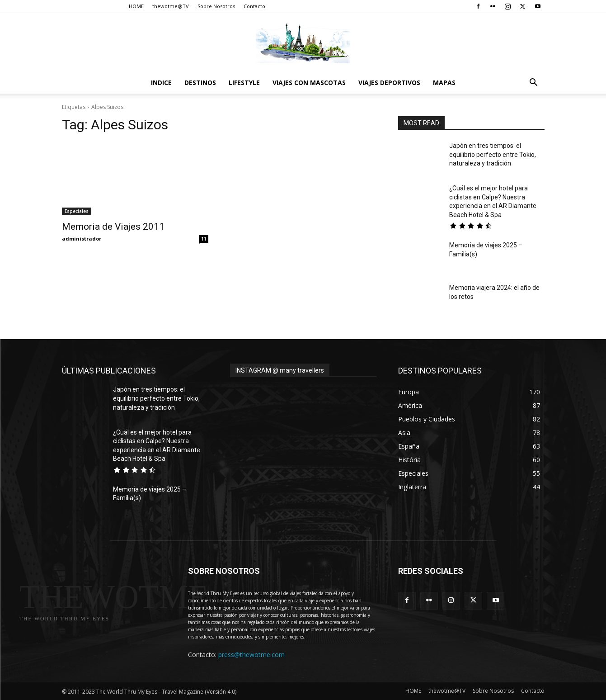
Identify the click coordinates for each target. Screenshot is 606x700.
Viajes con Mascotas (309, 83)
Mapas (444, 83)
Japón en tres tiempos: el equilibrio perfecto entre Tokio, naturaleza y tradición (493, 154)
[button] (534, 83)
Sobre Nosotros (216, 6)
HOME (136, 6)
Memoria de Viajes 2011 (113, 227)
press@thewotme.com (251, 655)
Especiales (77, 211)
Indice (161, 83)
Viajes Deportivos (389, 83)
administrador (82, 239)
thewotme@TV (171, 6)
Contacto (254, 6)
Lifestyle (244, 83)
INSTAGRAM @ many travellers (280, 370)
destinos (200, 83)
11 (204, 239)
